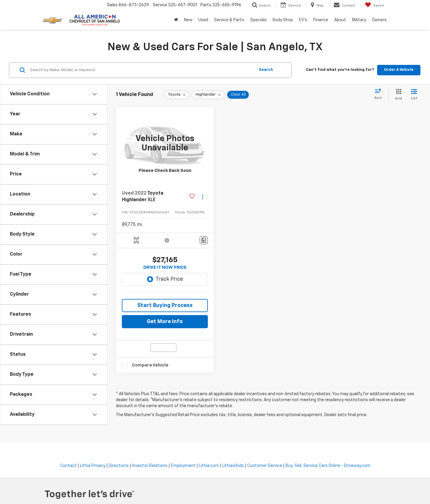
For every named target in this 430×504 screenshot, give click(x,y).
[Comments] (204, 240)
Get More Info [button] (165, 322)
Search (266, 70)
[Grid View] (397, 95)
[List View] (414, 95)
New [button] (188, 20)
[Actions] (203, 197)
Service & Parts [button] (229, 20)
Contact (69, 466)
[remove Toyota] (177, 95)
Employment (183, 466)
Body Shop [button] (283, 20)
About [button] (340, 20)
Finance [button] (321, 20)
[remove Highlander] (208, 95)
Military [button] (359, 20)
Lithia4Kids (233, 466)
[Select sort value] (380, 94)
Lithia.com (209, 466)
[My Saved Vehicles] (374, 5)
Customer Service (265, 466)
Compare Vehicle (150, 365)
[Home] (176, 20)
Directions (119, 466)
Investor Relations (150, 466)
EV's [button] (303, 20)
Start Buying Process (165, 306)
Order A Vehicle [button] (399, 70)
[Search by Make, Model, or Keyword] (142, 70)
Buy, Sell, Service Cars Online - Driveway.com (328, 466)
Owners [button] (379, 20)
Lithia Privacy (93, 466)
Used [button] (203, 20)
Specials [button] (258, 20)
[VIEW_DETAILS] (165, 143)
